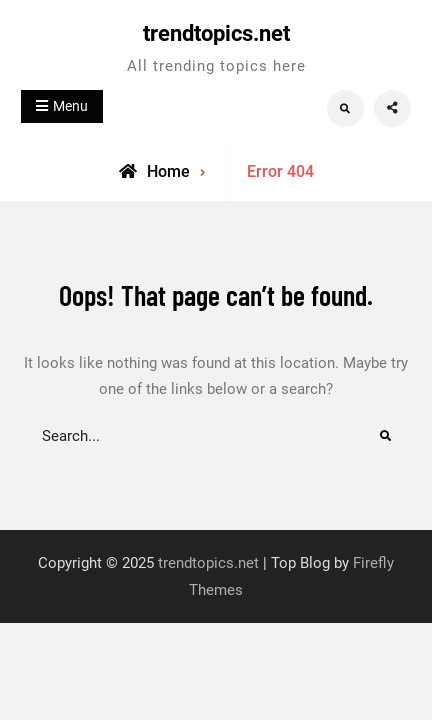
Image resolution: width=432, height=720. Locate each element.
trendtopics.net (216, 33)
